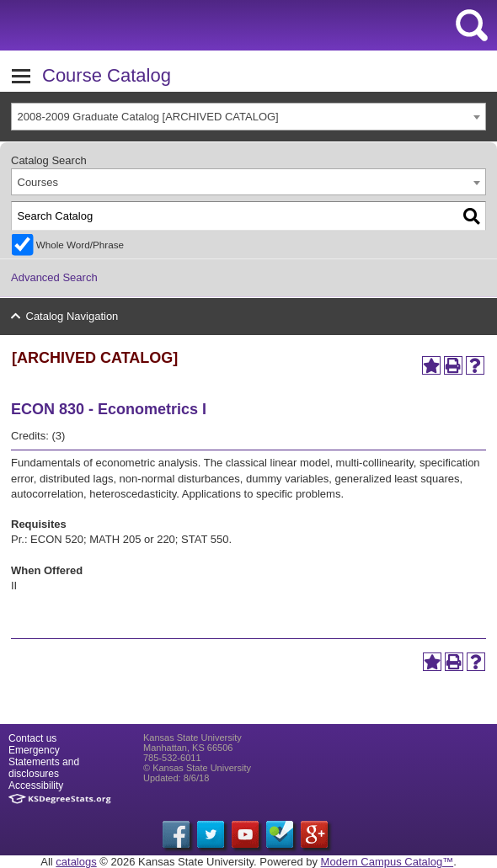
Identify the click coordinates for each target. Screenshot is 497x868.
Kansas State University (154, 25)
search (472, 25)
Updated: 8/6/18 (176, 778)
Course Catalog (107, 75)
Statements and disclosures (44, 768)
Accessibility (36, 785)
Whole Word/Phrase (80, 245)
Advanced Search (54, 277)
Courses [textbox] (38, 182)
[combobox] (248, 117)
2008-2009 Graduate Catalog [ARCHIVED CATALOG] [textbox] (148, 117)
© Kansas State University (197, 768)
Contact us (32, 738)
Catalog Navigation (72, 316)
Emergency (34, 750)
